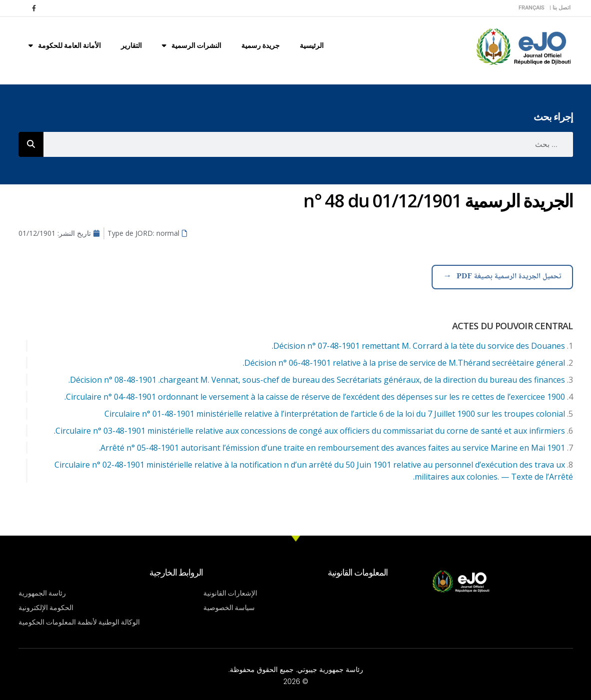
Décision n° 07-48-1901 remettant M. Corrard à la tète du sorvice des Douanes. (418, 346)
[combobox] (308, 144)
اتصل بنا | (560, 8)
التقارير (131, 45)
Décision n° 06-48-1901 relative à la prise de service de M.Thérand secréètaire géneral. (404, 363)
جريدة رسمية (261, 45)
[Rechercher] (31, 144)
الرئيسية (312, 45)
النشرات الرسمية (192, 45)
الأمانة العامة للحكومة (65, 45)
